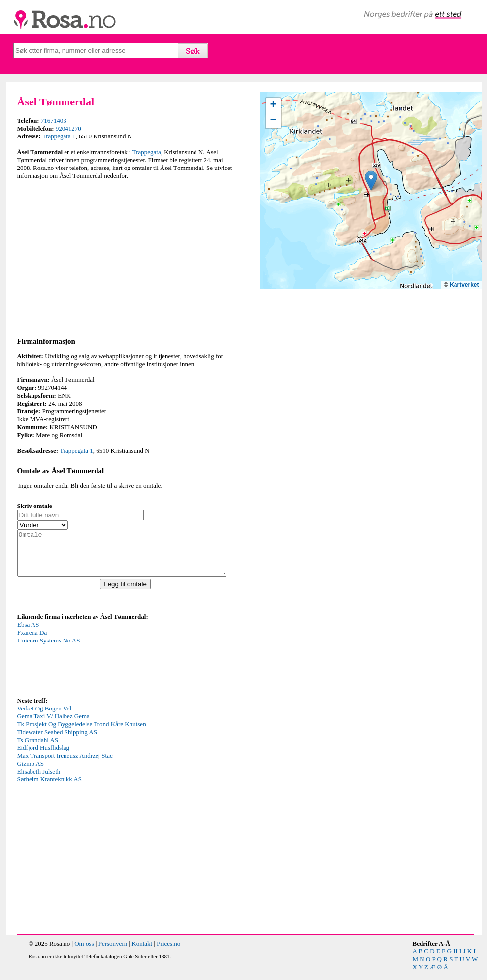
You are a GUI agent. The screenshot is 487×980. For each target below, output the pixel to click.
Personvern (113, 952)
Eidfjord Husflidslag (44, 757)
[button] (371, 181)
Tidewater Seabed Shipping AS (57, 741)
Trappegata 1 (59, 136)
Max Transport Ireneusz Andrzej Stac (65, 764)
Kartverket (464, 285)
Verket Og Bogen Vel (45, 717)
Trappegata (147, 152)
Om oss (84, 952)
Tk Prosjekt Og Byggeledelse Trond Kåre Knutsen (82, 733)
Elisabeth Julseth (39, 780)
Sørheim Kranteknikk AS (49, 788)
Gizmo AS (31, 772)
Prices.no (168, 952)
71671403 (54, 120)
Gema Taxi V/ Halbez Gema (53, 725)
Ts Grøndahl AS (38, 749)
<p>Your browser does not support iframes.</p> (91, 667)
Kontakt (142, 952)
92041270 (68, 128)
